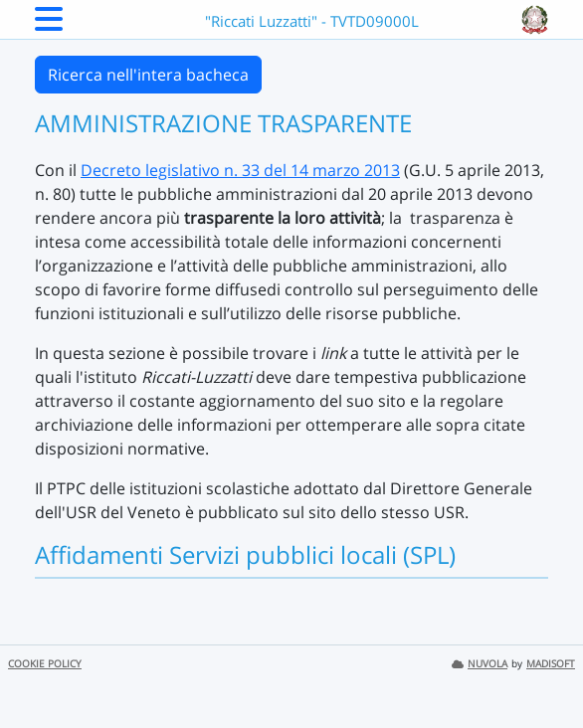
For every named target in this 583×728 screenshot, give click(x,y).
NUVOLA (480, 664)
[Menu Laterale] (49, 25)
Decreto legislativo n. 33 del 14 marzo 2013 (240, 170)
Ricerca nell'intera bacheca (148, 75)
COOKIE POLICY (45, 664)
